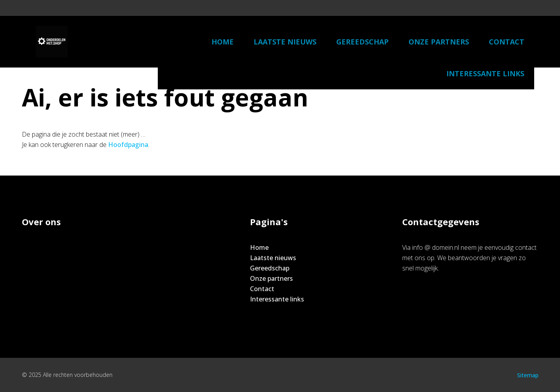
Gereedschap (362, 42)
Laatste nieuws (285, 42)
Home (223, 42)
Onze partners (439, 42)
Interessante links (485, 73)
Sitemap (528, 375)
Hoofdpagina (128, 145)
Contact (507, 42)
